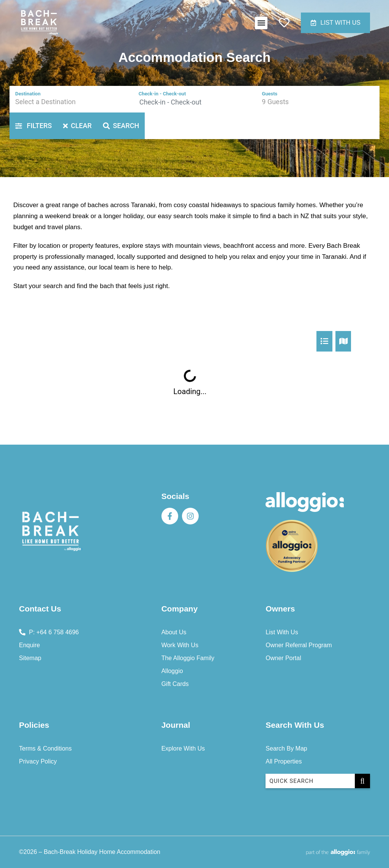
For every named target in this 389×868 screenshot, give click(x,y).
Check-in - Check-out (162, 94)
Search (121, 126)
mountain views (197, 246)
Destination (28, 94)
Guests (270, 94)
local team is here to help (135, 267)
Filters (33, 126)
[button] (261, 23)
